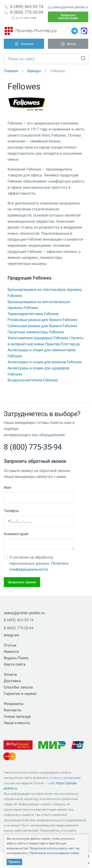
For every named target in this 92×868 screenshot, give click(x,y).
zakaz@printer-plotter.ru (70, 7)
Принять (14, 862)
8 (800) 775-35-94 (27, 12)
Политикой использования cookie (54, 853)
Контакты (13, 710)
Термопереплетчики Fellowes (33, 314)
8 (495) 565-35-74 (27, 7)
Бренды (34, 71)
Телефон (11, 511)
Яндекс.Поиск (16, 658)
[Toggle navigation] (24, 44)
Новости (11, 652)
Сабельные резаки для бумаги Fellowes (42, 326)
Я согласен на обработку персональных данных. (39, 563)
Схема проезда (17, 716)
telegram (11, 635)
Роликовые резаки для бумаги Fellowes (42, 320)
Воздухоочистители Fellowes (33, 380)
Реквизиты (14, 704)
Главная (11, 71)
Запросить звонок (22, 582)
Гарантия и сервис (20, 694)
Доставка (12, 681)
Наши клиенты (17, 723)
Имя (8, 487)
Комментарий (16, 534)
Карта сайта (15, 664)
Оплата (10, 674)
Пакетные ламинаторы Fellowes (36, 332)
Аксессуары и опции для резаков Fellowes (45, 362)
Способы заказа (18, 687)
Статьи (10, 645)
